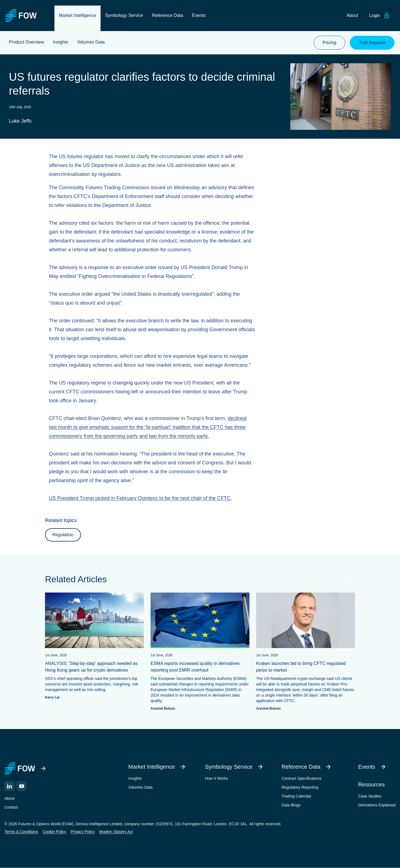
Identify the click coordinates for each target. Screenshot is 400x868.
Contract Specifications (302, 778)
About (10, 798)
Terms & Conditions (21, 832)
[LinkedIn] (9, 786)
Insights (135, 778)
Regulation (63, 535)
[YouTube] (22, 786)
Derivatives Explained (377, 805)
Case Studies (370, 796)
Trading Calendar (297, 796)
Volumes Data (140, 787)
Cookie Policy (54, 832)
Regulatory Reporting (300, 787)
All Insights (344, 579)
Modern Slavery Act (116, 832)
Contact (11, 807)
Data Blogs (291, 805)
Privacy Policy (83, 832)
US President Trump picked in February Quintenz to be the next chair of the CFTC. (140, 498)
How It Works (217, 778)
